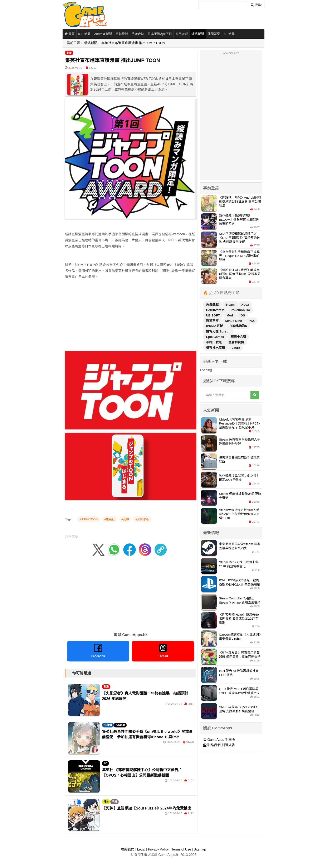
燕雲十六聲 (238, 337)
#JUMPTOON (89, 519)
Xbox (245, 304)
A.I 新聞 (229, 34)
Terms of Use (181, 849)
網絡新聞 (198, 34)
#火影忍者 (142, 519)
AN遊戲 (108, 725)
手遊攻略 (138, 34)
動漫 (69, 53)
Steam (230, 304)
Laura (236, 348)
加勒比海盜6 (238, 326)
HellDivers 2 (215, 310)
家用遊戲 (182, 34)
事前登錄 (122, 34)
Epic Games (215, 337)
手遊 (114, 802)
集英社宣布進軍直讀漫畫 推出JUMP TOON (133, 43)
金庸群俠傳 (236, 342)
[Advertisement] (131, 313)
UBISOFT (213, 315)
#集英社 (109, 519)
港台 (106, 802)
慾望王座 (213, 321)
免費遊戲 (213, 304)
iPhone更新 (215, 326)
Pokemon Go (240, 310)
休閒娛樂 (214, 34)
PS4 (252, 321)
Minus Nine (234, 321)
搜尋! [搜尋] (256, 5)
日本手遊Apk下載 (160, 34)
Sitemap (200, 849)
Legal (141, 849)
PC (105, 763)
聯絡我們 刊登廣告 (219, 745)
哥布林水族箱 (216, 348)
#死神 (125, 519)
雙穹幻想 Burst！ (218, 331)
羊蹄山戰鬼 (214, 342)
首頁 (70, 34)
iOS (242, 315)
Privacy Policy (158, 849)
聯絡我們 (128, 849)
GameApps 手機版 (219, 740)
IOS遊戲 (120, 725)
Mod (230, 315)
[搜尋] (223, 5)
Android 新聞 (103, 34)
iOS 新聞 (84, 34)
